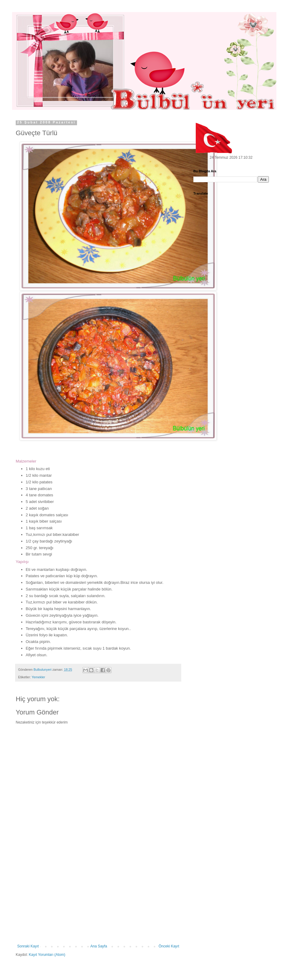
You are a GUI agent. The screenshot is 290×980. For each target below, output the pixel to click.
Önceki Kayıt (169, 946)
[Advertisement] (98, 899)
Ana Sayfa (99, 946)
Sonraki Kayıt (28, 946)
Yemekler (39, 677)
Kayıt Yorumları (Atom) (47, 955)
